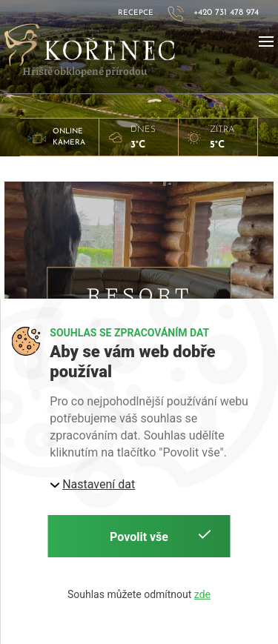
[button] (266, 42)
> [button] (60, 137)
